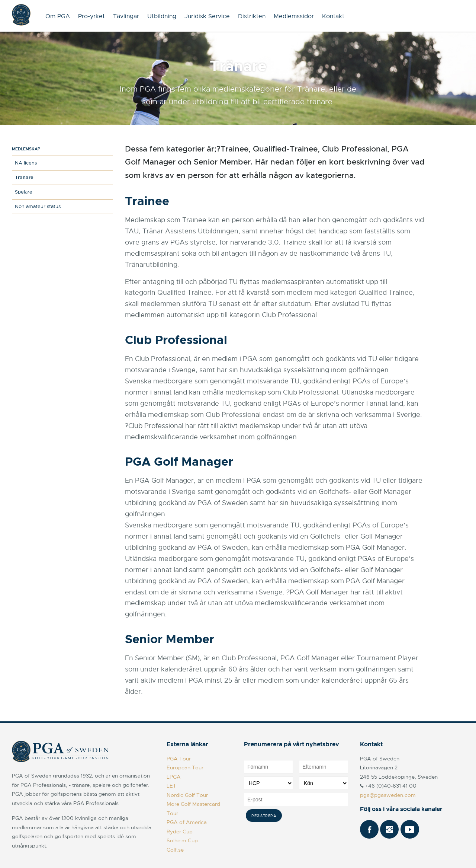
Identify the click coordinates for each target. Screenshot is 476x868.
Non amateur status (38, 206)
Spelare (24, 192)
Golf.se (175, 850)
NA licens (26, 163)
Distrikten (252, 16)
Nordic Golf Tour (187, 795)
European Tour (185, 768)
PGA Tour (179, 759)
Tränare (24, 177)
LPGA (174, 777)
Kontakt (333, 16)
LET (171, 786)
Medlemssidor (294, 16)
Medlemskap (26, 149)
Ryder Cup (180, 832)
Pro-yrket (91, 16)
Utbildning (162, 16)
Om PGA (58, 16)
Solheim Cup (182, 840)
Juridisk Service (207, 16)
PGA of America (187, 822)
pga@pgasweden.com (388, 795)
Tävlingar (126, 16)
